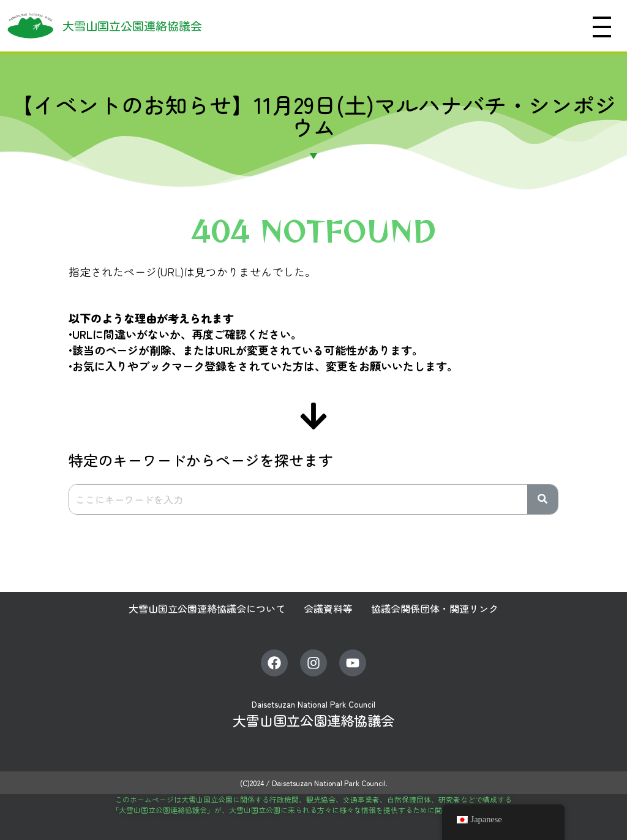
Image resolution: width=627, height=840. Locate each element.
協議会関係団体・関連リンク (435, 608)
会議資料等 (328, 608)
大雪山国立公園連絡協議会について (207, 608)
